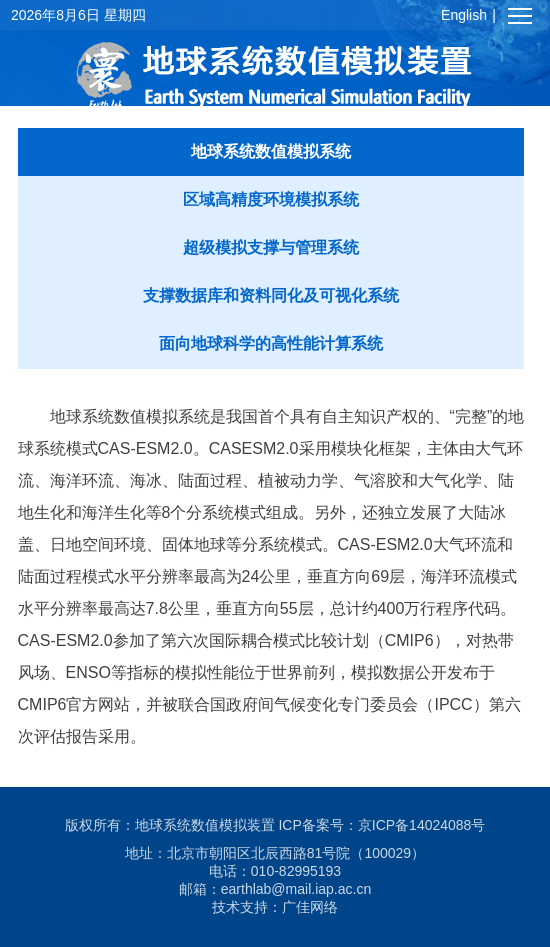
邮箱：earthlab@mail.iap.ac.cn (275, 889)
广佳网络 (310, 907)
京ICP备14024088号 (422, 825)
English (464, 15)
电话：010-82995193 (275, 871)
